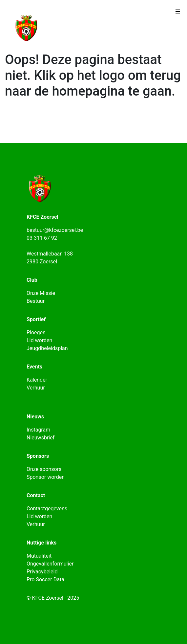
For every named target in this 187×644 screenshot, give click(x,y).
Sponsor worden (46, 477)
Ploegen (36, 333)
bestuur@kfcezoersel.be (55, 230)
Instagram (38, 430)
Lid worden (39, 340)
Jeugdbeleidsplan (47, 348)
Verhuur (36, 388)
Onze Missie (41, 293)
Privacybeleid (42, 572)
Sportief (36, 319)
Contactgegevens (47, 509)
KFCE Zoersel (42, 217)
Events (34, 367)
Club (32, 280)
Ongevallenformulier (50, 564)
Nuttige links (42, 543)
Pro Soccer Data (45, 579)
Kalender (37, 380)
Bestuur (36, 301)
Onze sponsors (44, 469)
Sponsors (38, 456)
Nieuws (35, 417)
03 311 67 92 (42, 238)
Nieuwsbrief (41, 438)
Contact (36, 495)
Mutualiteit (39, 556)
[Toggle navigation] (178, 13)
